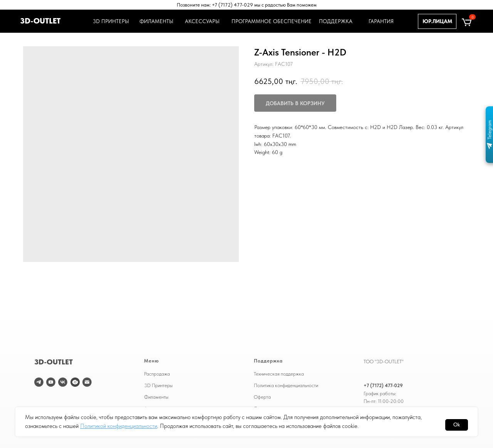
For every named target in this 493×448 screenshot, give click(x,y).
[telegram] (39, 382)
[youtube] (51, 382)
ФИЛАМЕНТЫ (156, 21)
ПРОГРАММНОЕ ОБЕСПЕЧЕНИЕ (270, 21)
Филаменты (156, 397)
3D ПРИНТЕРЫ (110, 21)
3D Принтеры (158, 385)
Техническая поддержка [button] (279, 374)
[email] (87, 382)
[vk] (63, 382)
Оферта (262, 397)
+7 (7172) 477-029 (383, 385)
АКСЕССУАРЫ (202, 21)
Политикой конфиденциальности (119, 426)
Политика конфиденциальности (286, 385)
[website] (75, 382)
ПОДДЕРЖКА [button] (336, 21)
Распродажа (157, 374)
